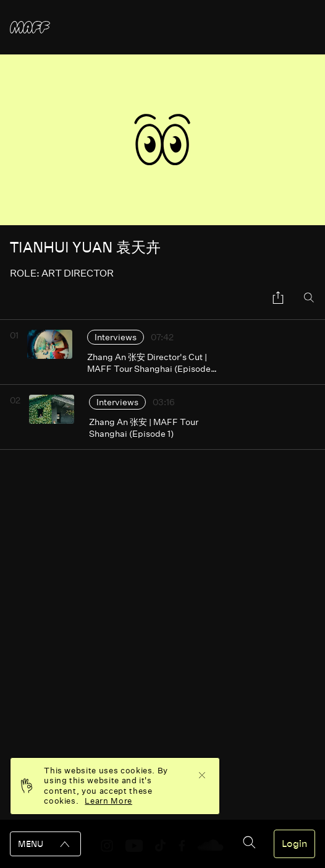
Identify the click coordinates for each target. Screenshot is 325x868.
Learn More (108, 801)
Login (294, 844)
